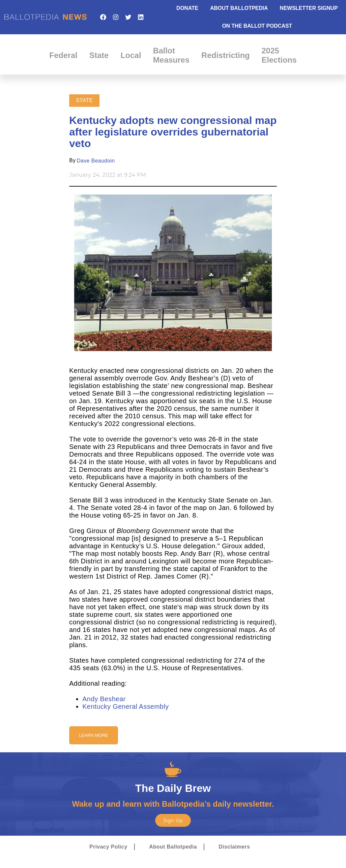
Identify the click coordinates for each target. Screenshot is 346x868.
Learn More (94, 735)
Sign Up (173, 821)
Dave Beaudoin (96, 161)
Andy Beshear (104, 699)
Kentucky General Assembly (126, 706)
